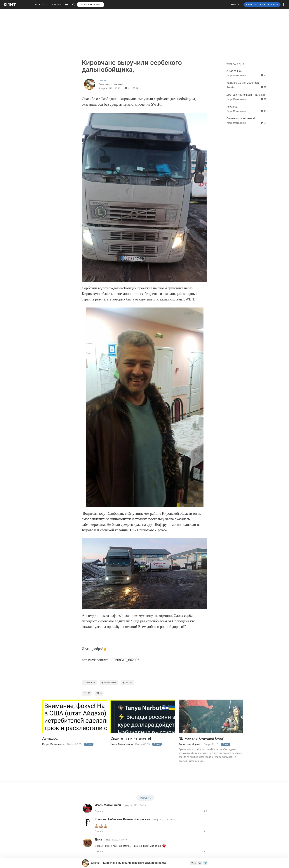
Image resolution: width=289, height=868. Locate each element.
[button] (284, 5)
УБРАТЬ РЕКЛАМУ (91, 5)
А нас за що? (234, 71)
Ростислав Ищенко (190, 744)
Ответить (99, 811)
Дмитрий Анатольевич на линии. (246, 95)
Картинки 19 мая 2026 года (243, 83)
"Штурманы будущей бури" (201, 738)
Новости (128, 683)
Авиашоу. (232, 107)
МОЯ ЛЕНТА (42, 5)
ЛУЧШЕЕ (57, 5)
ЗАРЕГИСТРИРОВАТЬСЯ (262, 5)
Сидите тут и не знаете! (241, 118)
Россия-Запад (109, 683)
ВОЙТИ (235, 5)
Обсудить (145, 798)
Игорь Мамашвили (53, 744)
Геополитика (89, 683)
